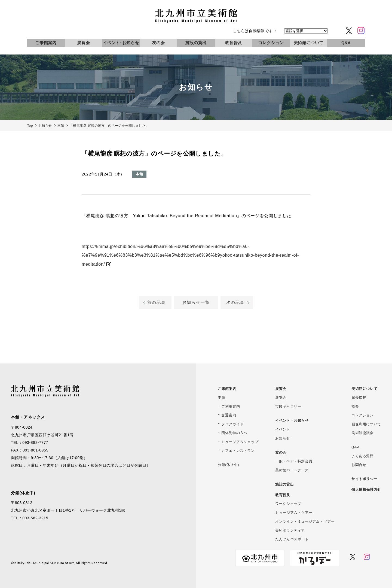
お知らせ (283, 438)
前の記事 (156, 302)
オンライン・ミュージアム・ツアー (305, 521)
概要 (355, 406)
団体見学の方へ (234, 433)
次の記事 (235, 302)
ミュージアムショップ (240, 442)
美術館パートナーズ (292, 470)
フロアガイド (232, 424)
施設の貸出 (196, 43)
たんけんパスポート (292, 539)
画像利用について (366, 424)
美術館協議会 (363, 433)
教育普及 (233, 43)
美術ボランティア (290, 530)
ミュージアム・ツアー (294, 513)
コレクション (271, 43)
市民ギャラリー (288, 406)
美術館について (309, 43)
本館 (221, 397)
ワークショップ (288, 504)
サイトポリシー (364, 479)
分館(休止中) (228, 465)
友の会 (159, 43)
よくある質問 (363, 456)
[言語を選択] (306, 31)
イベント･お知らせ (121, 43)
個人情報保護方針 (366, 490)
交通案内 (229, 415)
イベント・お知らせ (292, 421)
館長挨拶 (359, 397)
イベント (283, 429)
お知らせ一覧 (196, 302)
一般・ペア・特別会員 (294, 461)
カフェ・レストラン (238, 451)
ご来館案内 (46, 43)
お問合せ (359, 465)
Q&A (346, 43)
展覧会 (83, 43)
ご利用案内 (231, 406)
